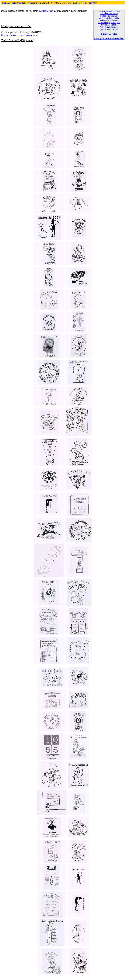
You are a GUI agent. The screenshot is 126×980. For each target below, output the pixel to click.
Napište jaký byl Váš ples (109, 23)
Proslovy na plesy (109, 25)
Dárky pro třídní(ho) (109, 14)
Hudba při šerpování (109, 16)
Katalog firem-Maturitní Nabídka (109, 39)
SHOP (93, 3)
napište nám (47, 11)
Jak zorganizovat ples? (109, 11)
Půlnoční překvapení (109, 27)
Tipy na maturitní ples (109, 29)
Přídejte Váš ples (109, 34)
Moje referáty (43, 3)
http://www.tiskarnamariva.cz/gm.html (20, 35)
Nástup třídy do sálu (109, 20)
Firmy (63, 3)
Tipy (58, 3)
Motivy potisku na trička (109, 18)
